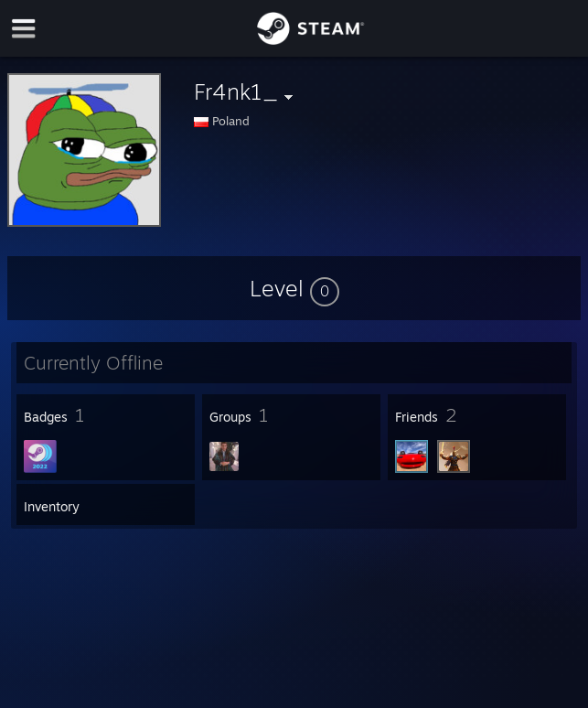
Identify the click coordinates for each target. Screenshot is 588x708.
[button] (294, 288)
